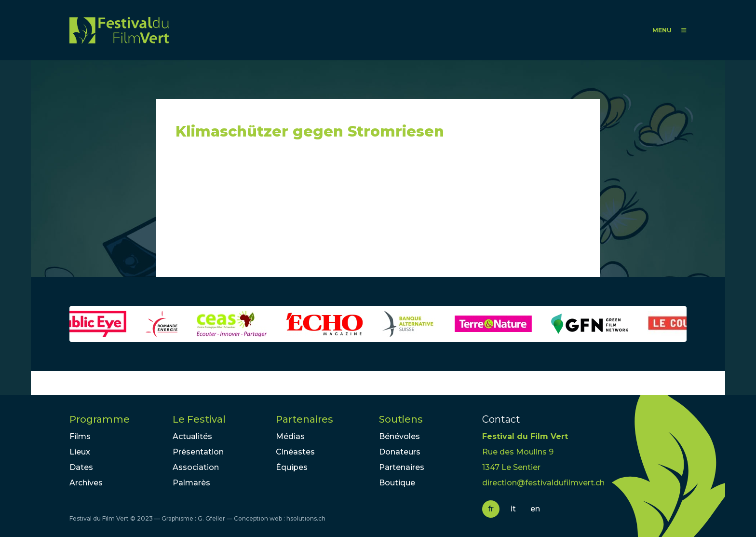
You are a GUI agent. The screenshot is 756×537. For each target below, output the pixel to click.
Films (80, 436)
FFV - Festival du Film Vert (119, 30)
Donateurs (400, 452)
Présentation (198, 452)
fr (491, 509)
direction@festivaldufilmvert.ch (543, 483)
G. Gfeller (211, 518)
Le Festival (199, 419)
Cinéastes (295, 452)
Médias (290, 436)
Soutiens (401, 419)
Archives (86, 483)
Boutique (397, 483)
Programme (100, 419)
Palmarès (191, 483)
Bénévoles (399, 436)
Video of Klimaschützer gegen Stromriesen (262, 213)
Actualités (192, 436)
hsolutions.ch (306, 518)
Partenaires (304, 419)
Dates (81, 467)
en (535, 509)
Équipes (292, 467)
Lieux (80, 452)
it (513, 509)
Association (196, 467)
